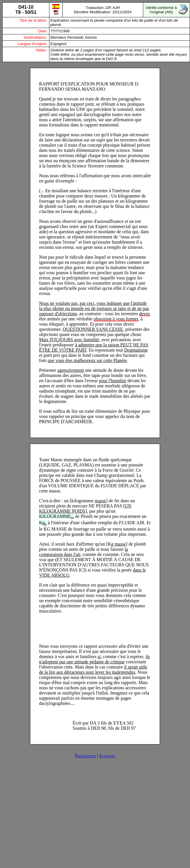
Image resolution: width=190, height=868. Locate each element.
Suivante (107, 756)
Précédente (85, 756)
